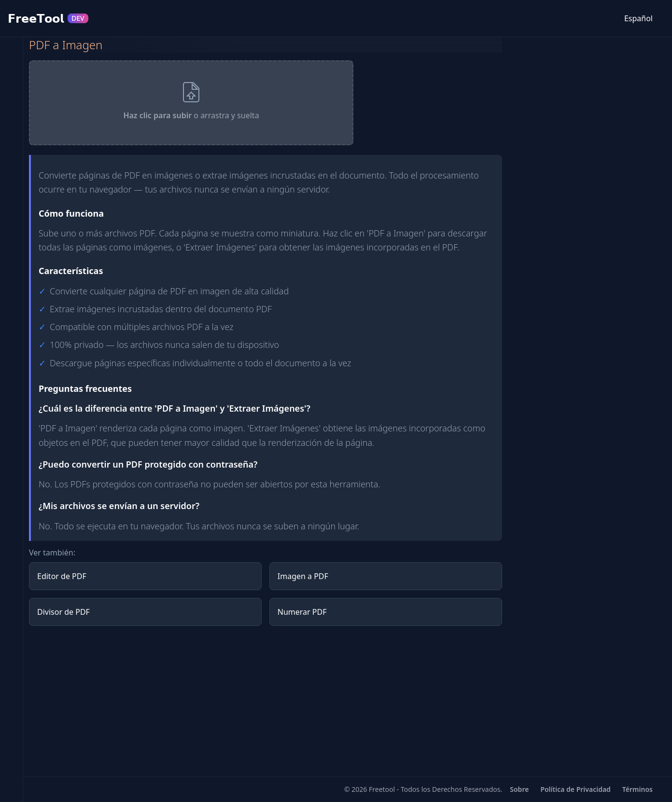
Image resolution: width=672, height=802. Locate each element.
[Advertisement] (266, 701)
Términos (637, 789)
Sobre (519, 789)
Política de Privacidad (575, 789)
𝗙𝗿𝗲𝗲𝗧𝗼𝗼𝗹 (48, 18)
